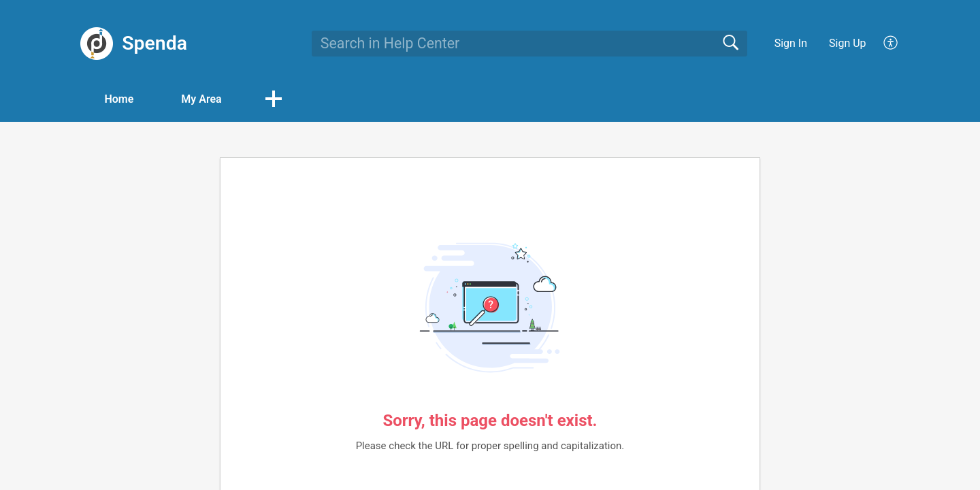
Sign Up (848, 43)
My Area (201, 99)
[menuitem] (883, 44)
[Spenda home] (97, 44)
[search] (529, 44)
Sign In (791, 43)
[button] (274, 100)
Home (119, 99)
